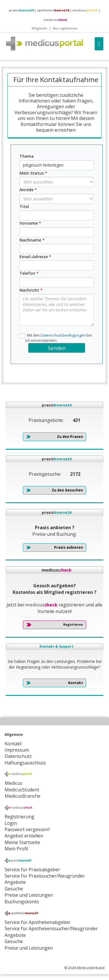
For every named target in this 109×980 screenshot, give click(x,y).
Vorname (30, 223)
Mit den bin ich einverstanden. (56, 338)
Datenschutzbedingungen (63, 335)
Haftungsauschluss (25, 763)
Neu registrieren (65, 28)
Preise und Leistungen (29, 948)
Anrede (28, 190)
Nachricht (31, 290)
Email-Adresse (35, 257)
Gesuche (14, 889)
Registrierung (19, 817)
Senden (57, 348)
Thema (27, 156)
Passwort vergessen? (27, 829)
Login (11, 823)
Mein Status (33, 173)
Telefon (29, 273)
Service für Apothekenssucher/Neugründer (51, 928)
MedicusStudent (22, 790)
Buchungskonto (22, 902)
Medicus (13, 783)
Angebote (15, 882)
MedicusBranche (22, 796)
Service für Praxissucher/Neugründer (45, 876)
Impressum (17, 750)
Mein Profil (16, 849)
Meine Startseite (22, 842)
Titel (24, 207)
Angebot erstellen (24, 836)
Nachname (32, 240)
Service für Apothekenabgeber (38, 922)
